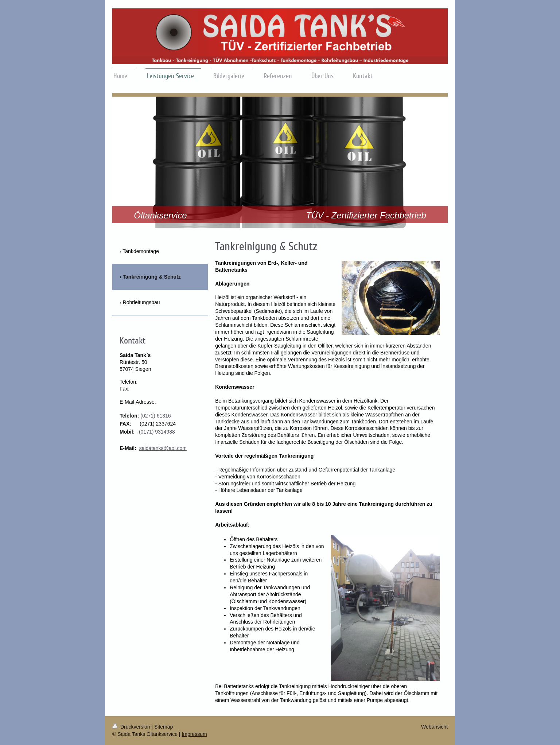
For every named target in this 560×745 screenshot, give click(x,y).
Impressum (194, 734)
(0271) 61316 (155, 416)
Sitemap (164, 727)
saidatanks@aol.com (163, 448)
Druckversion (132, 727)
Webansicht (434, 727)
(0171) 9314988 (157, 432)
